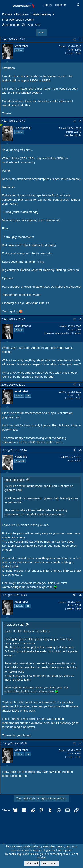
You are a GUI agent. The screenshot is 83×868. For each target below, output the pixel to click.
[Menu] (6, 5)
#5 (80, 450)
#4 (80, 385)
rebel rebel (13, 25)
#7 (80, 743)
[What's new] (71, 5)
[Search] (78, 5)
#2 (80, 121)
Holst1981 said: (14, 625)
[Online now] (1, 125)
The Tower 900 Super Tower (33, 89)
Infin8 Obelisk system (27, 93)
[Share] (74, 40)
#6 (80, 595)
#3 (80, 319)
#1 (80, 39)
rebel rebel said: (15, 480)
